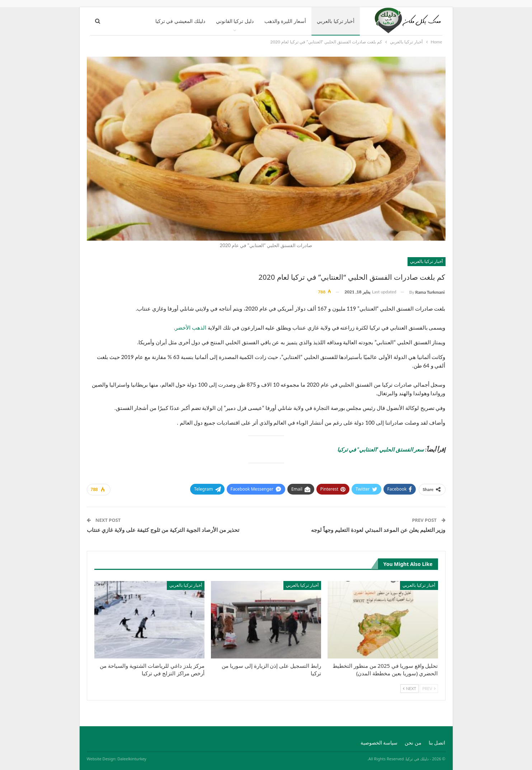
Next (409, 688)
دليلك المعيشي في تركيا (180, 21)
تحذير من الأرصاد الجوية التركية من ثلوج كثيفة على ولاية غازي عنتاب (163, 530)
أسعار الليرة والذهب (285, 21)
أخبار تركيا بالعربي (336, 21)
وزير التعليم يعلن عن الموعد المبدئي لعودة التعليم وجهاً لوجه (378, 530)
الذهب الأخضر (191, 327)
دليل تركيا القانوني (235, 21)
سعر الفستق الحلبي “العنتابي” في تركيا (381, 449)
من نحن (413, 743)
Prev (429, 688)
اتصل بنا (437, 743)
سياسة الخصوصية (379, 743)
